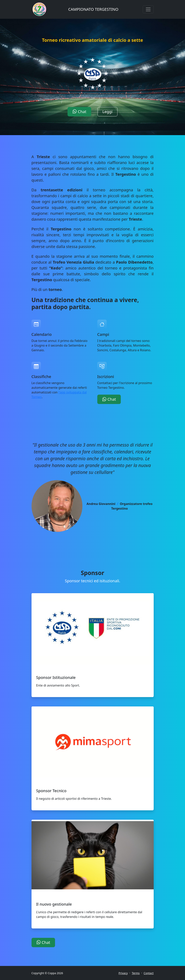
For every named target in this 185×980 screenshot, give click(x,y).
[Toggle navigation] (148, 9)
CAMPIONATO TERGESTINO (93, 9)
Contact (149, 973)
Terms (136, 973)
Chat (79, 112)
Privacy (123, 973)
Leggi (107, 112)
